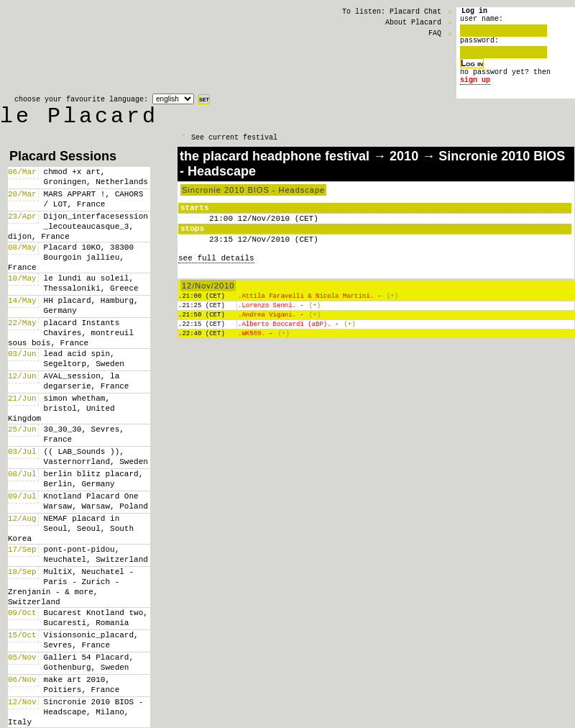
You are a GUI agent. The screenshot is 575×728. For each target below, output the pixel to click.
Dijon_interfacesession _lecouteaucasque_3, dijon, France (78, 226)
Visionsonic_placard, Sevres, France (91, 640)
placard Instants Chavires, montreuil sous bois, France (71, 333)
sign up (475, 90)
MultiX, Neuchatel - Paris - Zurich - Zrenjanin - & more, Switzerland (71, 587)
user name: (482, 22)
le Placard (79, 119)
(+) (392, 297)
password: (479, 46)
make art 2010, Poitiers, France (82, 684)
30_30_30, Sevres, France (84, 434)
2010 (404, 156)
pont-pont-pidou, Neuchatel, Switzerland (96, 554)
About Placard (413, 22)
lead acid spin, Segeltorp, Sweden (84, 359)
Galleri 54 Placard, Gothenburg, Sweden (89, 662)
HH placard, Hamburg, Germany (91, 305)
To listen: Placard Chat (392, 12)
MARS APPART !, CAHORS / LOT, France (94, 199)
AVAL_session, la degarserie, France (87, 381)
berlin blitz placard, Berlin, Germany (94, 479)
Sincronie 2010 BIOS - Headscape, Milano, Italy (75, 712)
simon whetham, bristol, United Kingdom (61, 408)
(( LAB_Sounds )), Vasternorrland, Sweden (96, 456)
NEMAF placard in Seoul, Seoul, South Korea (71, 528)
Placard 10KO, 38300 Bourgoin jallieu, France (71, 257)
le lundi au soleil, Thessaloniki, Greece (91, 283)
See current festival (234, 144)
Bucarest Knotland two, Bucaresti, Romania (96, 618)
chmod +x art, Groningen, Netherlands (96, 177)
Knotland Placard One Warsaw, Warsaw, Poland (96, 501)
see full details (216, 258)
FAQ (435, 33)
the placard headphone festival (275, 156)
